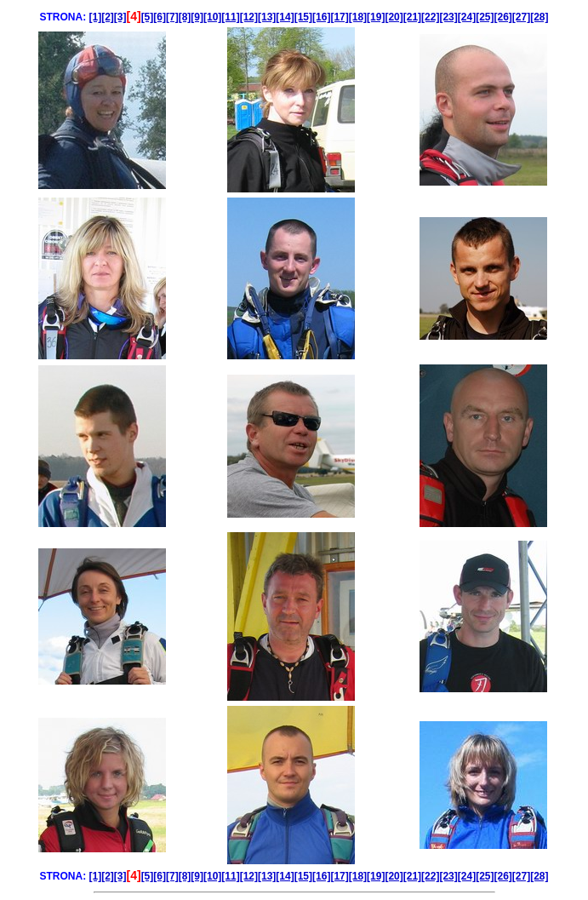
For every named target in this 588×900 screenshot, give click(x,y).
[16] (321, 17)
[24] (467, 17)
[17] (339, 17)
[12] (249, 17)
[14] (285, 17)
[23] (448, 17)
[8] (185, 17)
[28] (539, 17)
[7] (172, 17)
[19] (376, 17)
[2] (108, 17)
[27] (521, 17)
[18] (358, 17)
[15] (303, 17)
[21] (412, 17)
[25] (485, 17)
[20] (394, 17)
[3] (120, 17)
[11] (230, 17)
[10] (212, 17)
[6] (160, 17)
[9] (197, 17)
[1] (95, 17)
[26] (502, 17)
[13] (267, 17)
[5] (148, 17)
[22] (430, 17)
